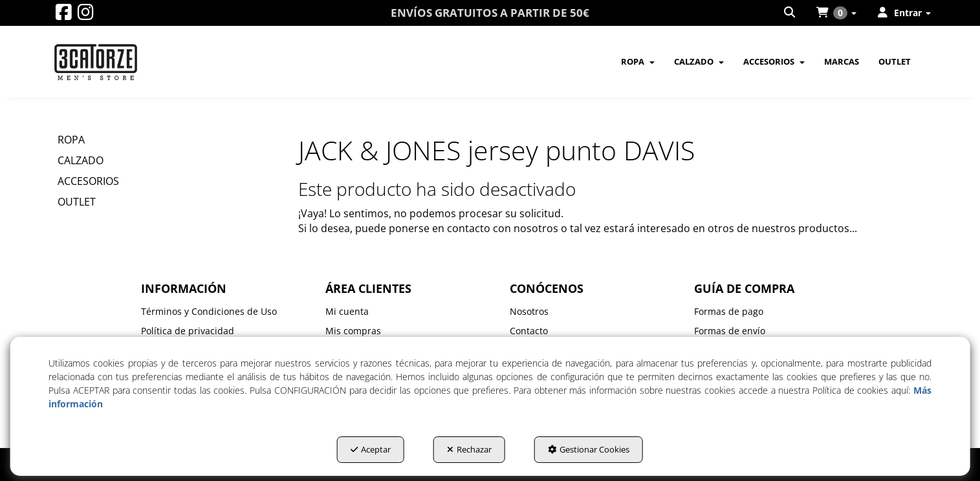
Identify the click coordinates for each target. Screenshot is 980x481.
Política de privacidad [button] (188, 331)
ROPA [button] (71, 140)
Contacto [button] (529, 331)
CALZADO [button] (81, 160)
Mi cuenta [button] (347, 311)
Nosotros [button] (529, 311)
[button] (64, 15)
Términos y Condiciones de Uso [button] (209, 311)
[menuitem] (790, 13)
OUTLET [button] (77, 202)
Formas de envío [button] (730, 331)
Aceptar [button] (371, 449)
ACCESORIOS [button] (88, 181)
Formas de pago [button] (729, 311)
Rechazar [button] (469, 449)
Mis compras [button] (353, 331)
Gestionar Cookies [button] (589, 449)
